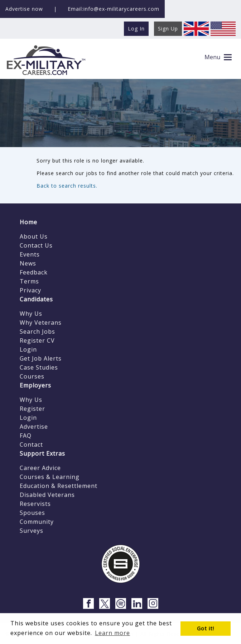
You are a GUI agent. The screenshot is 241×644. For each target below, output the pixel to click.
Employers (35, 385)
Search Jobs (37, 332)
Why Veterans (41, 323)
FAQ (26, 436)
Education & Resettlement (59, 486)
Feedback (34, 272)
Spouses (32, 513)
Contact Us (36, 245)
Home (28, 222)
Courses (32, 376)
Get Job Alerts (41, 358)
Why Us (31, 314)
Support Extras (42, 453)
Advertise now (24, 9)
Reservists (35, 504)
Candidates (36, 299)
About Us (34, 236)
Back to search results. (67, 186)
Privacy (30, 290)
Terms (29, 281)
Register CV (37, 340)
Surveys (32, 531)
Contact (31, 445)
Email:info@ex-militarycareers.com (114, 9)
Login (28, 349)
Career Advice (40, 468)
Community (37, 522)
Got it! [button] (206, 628)
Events (30, 254)
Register (32, 409)
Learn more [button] (112, 633)
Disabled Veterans (47, 495)
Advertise (34, 427)
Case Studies (39, 367)
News (28, 263)
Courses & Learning (50, 477)
